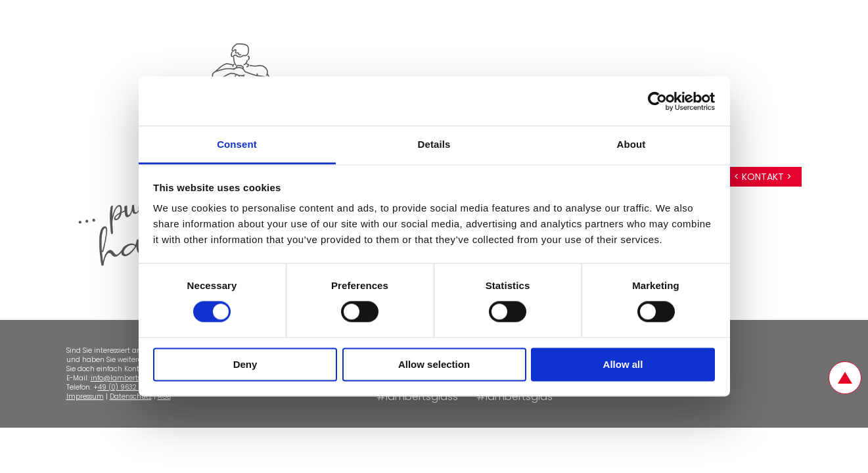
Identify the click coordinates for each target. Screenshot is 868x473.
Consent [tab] (237, 144)
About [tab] (631, 144)
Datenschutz (131, 396)
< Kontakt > (763, 177)
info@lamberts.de (121, 378)
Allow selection (434, 364)
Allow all (623, 364)
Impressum (85, 396)
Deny (245, 364)
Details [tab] (434, 144)
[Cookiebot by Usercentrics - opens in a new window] (657, 101)
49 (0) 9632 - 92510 (130, 387)
